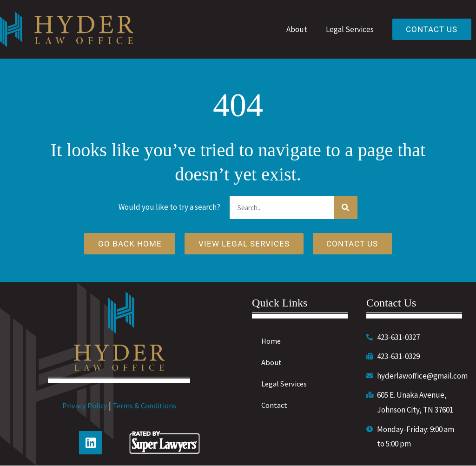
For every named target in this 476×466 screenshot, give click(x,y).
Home (271, 341)
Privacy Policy (84, 406)
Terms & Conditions (145, 406)
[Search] (346, 207)
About (295, 29)
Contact (274, 406)
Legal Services (348, 29)
